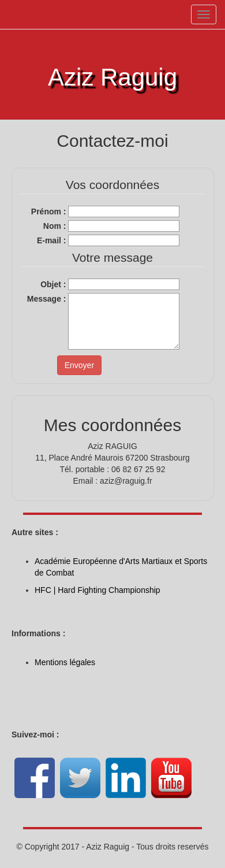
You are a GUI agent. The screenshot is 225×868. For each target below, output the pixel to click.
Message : (47, 299)
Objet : (53, 284)
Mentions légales (65, 662)
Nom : (55, 226)
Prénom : (49, 212)
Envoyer (79, 365)
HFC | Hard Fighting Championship (97, 590)
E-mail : (52, 240)
